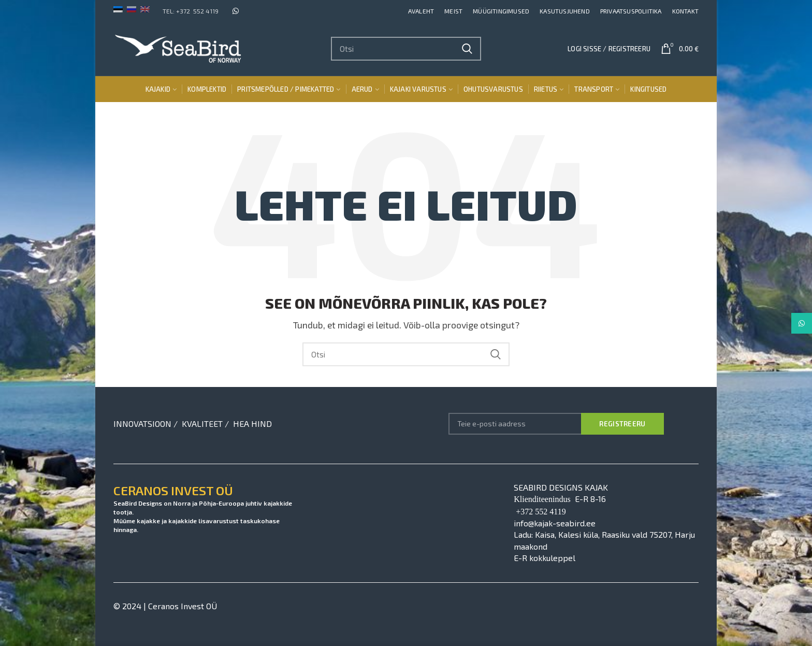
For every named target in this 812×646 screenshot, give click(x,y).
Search (467, 49)
